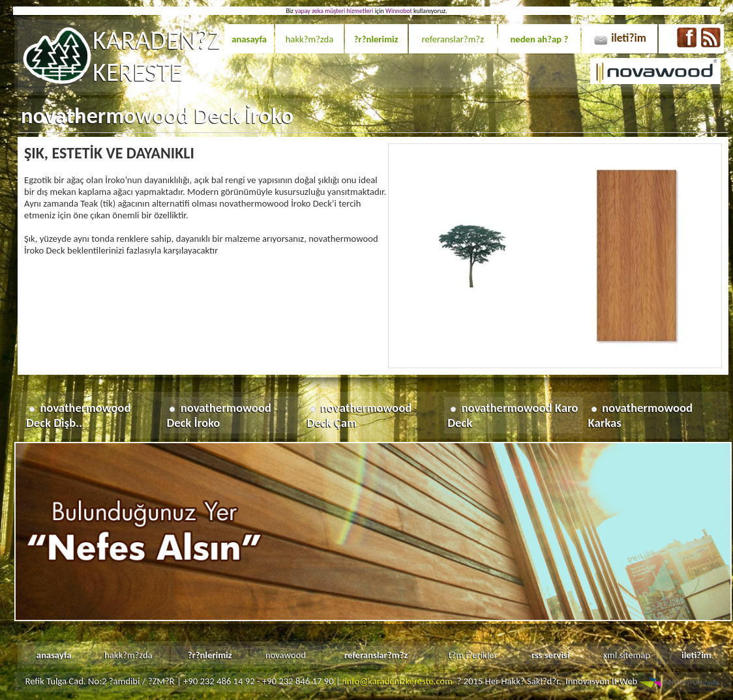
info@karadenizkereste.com (398, 681)
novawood (286, 655)
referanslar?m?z (453, 39)
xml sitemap (627, 655)
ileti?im (629, 38)
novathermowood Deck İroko (218, 415)
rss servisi (551, 655)
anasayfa (249, 39)
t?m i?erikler (472, 655)
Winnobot (399, 11)
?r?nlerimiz (376, 39)
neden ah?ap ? (539, 39)
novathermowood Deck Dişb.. (78, 415)
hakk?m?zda (310, 39)
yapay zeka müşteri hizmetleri (334, 11)
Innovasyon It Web (643, 681)
